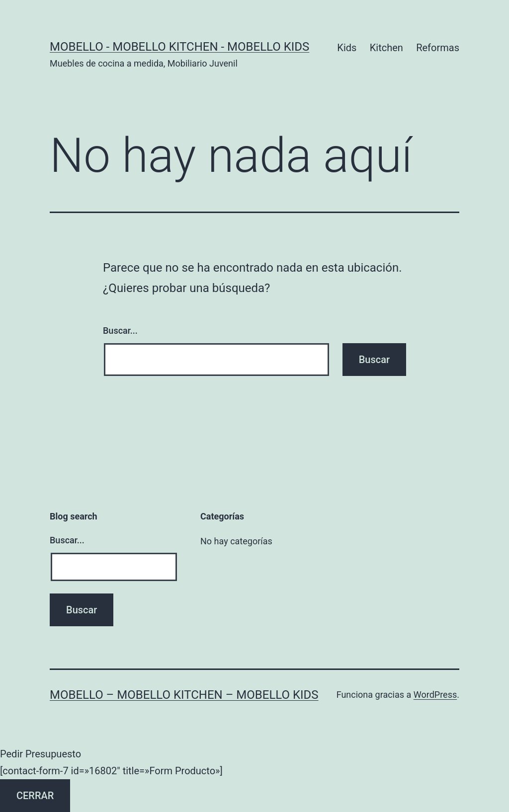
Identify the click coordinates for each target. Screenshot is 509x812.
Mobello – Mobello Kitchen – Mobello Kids (184, 695)
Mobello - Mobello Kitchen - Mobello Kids (179, 47)
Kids (347, 48)
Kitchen (386, 48)
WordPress (435, 695)
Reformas (438, 48)
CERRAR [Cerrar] (35, 796)
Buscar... (120, 331)
